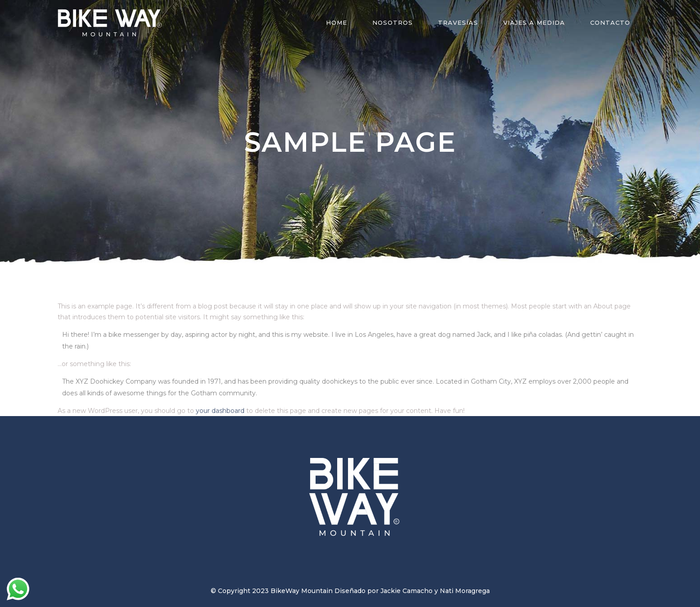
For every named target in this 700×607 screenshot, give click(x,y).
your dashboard (220, 411)
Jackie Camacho (406, 591)
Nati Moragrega (465, 591)
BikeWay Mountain (302, 591)
